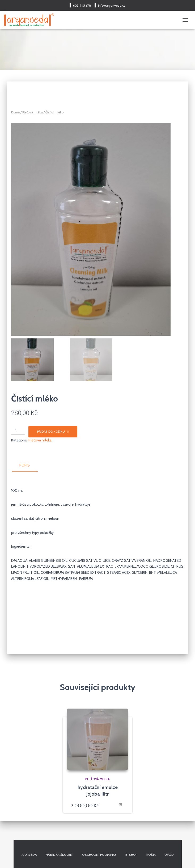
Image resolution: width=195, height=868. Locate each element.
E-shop (132, 855)
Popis (25, 465)
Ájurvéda (29, 855)
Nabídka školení (60, 855)
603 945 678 (82, 5)
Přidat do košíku (51, 431)
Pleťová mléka (33, 112)
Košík (151, 855)
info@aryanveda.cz (112, 5)
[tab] (28, 465)
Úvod (169, 855)
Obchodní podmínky (99, 855)
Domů (15, 112)
